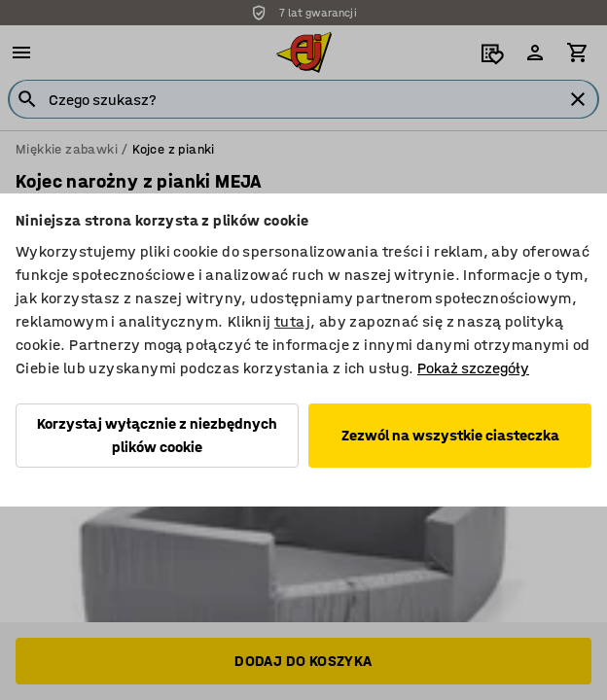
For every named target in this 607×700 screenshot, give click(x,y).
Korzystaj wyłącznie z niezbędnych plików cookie (157, 435)
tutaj (292, 321)
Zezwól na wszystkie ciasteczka (450, 435)
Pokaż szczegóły (473, 368)
